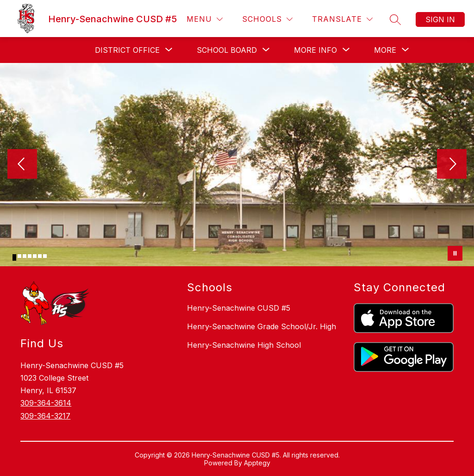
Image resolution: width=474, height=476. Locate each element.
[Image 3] (25, 256)
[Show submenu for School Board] (227, 50)
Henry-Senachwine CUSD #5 (239, 308)
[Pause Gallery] (455, 253)
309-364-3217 (45, 416)
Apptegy (257, 463)
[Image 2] (19, 256)
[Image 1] (14, 257)
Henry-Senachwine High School (244, 345)
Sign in (440, 19)
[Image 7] (45, 256)
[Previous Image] (22, 165)
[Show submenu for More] (385, 50)
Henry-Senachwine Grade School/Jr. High (262, 326)
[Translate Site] (342, 19)
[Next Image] (452, 165)
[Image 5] (35, 256)
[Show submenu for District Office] (127, 50)
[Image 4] (30, 256)
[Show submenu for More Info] (315, 50)
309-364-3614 (46, 403)
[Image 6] (40, 256)
